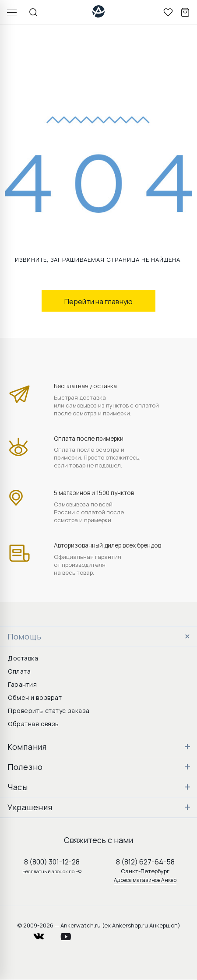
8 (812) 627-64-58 (145, 862)
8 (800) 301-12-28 (52, 862)
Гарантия (22, 684)
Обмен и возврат (35, 697)
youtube (71, 934)
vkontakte (44, 934)
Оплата (19, 671)
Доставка (23, 658)
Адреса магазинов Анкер (145, 880)
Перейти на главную (98, 302)
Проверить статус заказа (49, 711)
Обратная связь (33, 724)
